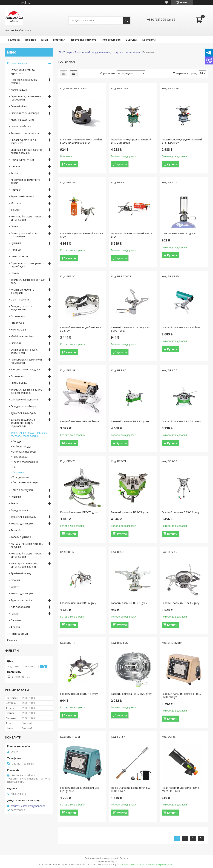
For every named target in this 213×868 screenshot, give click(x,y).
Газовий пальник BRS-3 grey (129, 603)
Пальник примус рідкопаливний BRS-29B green (131, 141)
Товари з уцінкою (21, 537)
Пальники (18, 472)
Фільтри (15, 210)
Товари (68, 52)
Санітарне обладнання (24, 399)
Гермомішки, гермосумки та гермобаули (27, 265)
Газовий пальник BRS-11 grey (79, 694)
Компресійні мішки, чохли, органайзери (26, 218)
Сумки (14, 226)
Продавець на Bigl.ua (106, 861)
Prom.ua (124, 858)
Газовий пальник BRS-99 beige (80, 421)
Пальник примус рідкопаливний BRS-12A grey (182, 141)
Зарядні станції (20, 510)
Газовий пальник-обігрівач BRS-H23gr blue (80, 789)
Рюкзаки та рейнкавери (25, 113)
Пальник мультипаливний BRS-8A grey (82, 235)
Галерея (12, 640)
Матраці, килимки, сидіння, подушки (27, 545)
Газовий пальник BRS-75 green (181, 421)
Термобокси (18, 530)
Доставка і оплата (84, 40)
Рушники (16, 243)
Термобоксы (20, 457)
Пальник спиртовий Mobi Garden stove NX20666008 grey (81, 141)
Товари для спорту (22, 523)
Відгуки (131, 40)
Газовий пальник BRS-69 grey (181, 512)
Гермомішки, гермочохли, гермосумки (26, 98)
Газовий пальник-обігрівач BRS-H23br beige (182, 695)
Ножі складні (18, 330)
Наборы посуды (22, 446)
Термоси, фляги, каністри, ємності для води (26, 391)
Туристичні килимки (22, 196)
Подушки (16, 190)
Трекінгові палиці (21, 573)
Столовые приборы (24, 452)
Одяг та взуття (20, 299)
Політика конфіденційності (160, 865)
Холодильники (21, 477)
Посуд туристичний (22, 160)
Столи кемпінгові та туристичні (23, 71)
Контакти (149, 40)
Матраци (16, 203)
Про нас (30, 40)
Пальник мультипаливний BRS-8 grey (132, 235)
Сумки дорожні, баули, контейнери (24, 351)
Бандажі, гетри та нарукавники (21, 308)
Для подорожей (20, 607)
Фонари (15, 627)
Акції (44, 40)
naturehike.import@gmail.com (28, 806)
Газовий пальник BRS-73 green (80, 512)
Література (17, 323)
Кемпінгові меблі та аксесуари (22, 291)
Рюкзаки (16, 343)
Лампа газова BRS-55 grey (178, 233)
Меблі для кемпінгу (22, 336)
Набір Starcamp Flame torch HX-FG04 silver (131, 789)
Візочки (15, 580)
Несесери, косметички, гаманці (24, 81)
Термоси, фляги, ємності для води (28, 281)
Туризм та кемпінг (21, 600)
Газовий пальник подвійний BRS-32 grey (81, 329)
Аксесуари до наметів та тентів (25, 181)
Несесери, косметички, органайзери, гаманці (24, 565)
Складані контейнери (23, 406)
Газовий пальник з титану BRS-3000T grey (131, 329)
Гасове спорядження (25, 462)
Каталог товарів (17, 63)
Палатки (16, 620)
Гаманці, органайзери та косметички (25, 235)
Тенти (14, 173)
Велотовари (18, 316)
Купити (71, 164)
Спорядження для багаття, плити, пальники (27, 151)
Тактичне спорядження (25, 133)
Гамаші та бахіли (21, 126)
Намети (15, 166)
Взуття (15, 587)
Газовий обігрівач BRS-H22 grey (131, 694)
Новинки (59, 40)
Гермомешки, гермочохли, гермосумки (27, 361)
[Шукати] (127, 20)
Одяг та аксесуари (22, 490)
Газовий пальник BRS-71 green (131, 512)
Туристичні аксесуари (24, 413)
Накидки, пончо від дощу (26, 369)
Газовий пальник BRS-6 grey (78, 603)
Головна (14, 40)
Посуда (17, 441)
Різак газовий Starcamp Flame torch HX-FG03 (180, 789)
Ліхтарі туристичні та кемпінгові (23, 141)
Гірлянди (16, 250)
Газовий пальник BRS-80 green (131, 421)
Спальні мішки (19, 106)
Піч (14, 467)
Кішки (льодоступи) (22, 120)
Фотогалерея (111, 40)
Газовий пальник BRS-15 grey (181, 603)
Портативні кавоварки (26, 482)
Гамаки (15, 273)
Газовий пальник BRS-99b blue (181, 327)
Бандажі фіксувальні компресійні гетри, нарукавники (23, 423)
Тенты (14, 503)
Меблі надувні (19, 90)
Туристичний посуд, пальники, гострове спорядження (107, 52)
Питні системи (19, 256)
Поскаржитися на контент (130, 865)
